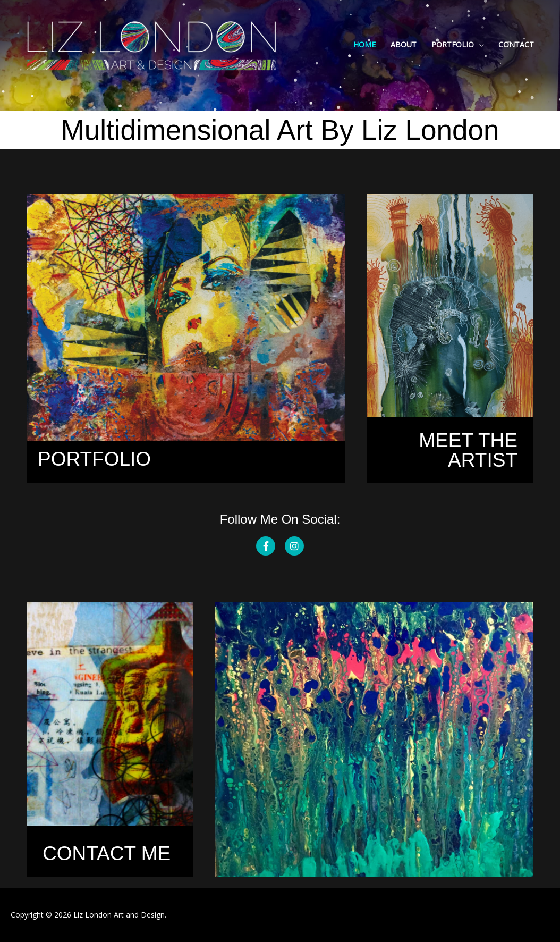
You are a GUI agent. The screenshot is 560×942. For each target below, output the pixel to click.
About (404, 44)
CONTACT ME (107, 853)
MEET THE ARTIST (468, 450)
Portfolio (453, 44)
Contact (516, 44)
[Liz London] (151, 44)
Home (364, 44)
